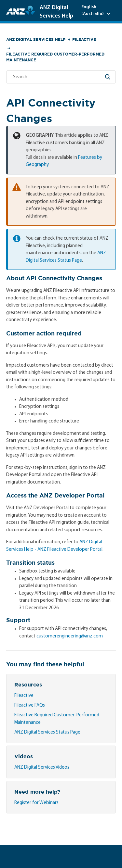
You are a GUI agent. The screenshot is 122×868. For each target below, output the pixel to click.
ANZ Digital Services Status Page (47, 732)
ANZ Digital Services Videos (42, 767)
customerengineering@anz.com (70, 636)
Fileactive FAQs (30, 705)
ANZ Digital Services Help (36, 39)
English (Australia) (93, 10)
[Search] (61, 77)
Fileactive (84, 39)
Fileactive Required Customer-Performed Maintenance (55, 57)
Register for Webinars (36, 803)
